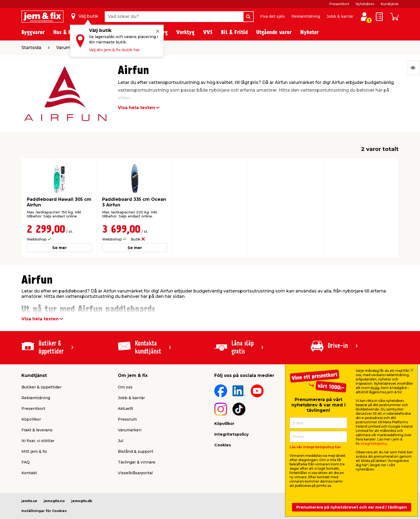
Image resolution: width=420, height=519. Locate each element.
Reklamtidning (306, 16)
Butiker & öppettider (42, 387)
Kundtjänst (390, 4)
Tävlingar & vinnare (137, 462)
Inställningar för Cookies (44, 511)
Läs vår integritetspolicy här (315, 447)
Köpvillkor (31, 419)
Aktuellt (125, 409)
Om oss (125, 387)
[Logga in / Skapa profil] (364, 17)
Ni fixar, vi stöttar (38, 441)
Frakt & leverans (37, 430)
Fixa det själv (273, 16)
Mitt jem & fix (34, 451)
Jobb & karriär (340, 16)
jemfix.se (29, 501)
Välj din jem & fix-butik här (114, 50)
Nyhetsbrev (365, 4)
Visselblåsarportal (135, 473)
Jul (121, 441)
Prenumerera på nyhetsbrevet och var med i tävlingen (352, 507)
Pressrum (127, 419)
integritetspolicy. (374, 444)
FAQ (26, 462)
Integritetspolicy (231, 434)
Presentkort (339, 4)
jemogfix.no (54, 501)
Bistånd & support (136, 451)
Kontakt (29, 473)
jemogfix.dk (82, 501)
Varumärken (130, 430)
